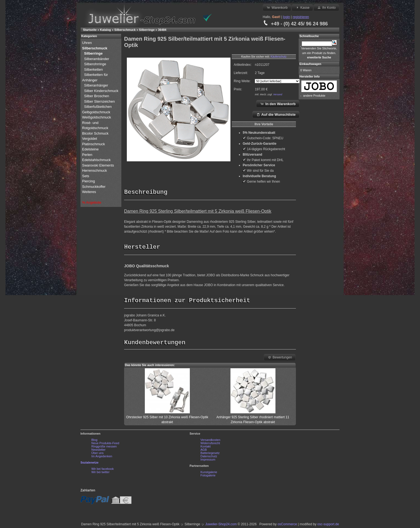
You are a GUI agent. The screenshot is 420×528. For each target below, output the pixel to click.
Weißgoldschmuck (97, 117)
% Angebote (92, 202)
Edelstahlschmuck (96, 160)
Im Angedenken (102, 458)
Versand (277, 94)
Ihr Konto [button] (326, 7)
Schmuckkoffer (94, 187)
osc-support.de (328, 526)
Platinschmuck (94, 144)
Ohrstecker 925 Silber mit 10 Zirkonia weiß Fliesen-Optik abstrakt (167, 419)
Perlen (88, 155)
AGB (204, 451)
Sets (86, 176)
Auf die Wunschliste (276, 114)
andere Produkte (314, 96)
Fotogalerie (208, 477)
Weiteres (90, 192)
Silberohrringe (95, 64)
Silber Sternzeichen (99, 101)
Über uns (97, 454)
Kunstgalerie (209, 473)
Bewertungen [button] (280, 358)
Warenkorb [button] (277, 7)
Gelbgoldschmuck (97, 112)
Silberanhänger (96, 85)
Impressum (208, 461)
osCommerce (287, 526)
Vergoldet (90, 139)
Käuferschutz (278, 57)
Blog (94, 441)
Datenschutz (209, 458)
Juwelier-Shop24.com (221, 526)
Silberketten (93, 69)
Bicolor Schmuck (96, 133)
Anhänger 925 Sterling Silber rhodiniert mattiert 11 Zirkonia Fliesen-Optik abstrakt (253, 419)
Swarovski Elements (98, 165)
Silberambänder (97, 59)
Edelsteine (91, 149)
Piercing (88, 181)
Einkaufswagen (310, 64)
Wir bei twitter (100, 473)
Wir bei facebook (103, 470)
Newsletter (98, 451)
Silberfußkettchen (98, 107)
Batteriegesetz (210, 454)
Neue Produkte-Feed (105, 444)
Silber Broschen (97, 96)
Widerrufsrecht (210, 444)
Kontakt (205, 448)
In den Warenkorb (278, 104)
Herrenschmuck (95, 170)
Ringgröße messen (104, 448)
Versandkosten (210, 441)
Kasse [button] (302, 7)
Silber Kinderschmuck (101, 91)
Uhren (87, 43)
